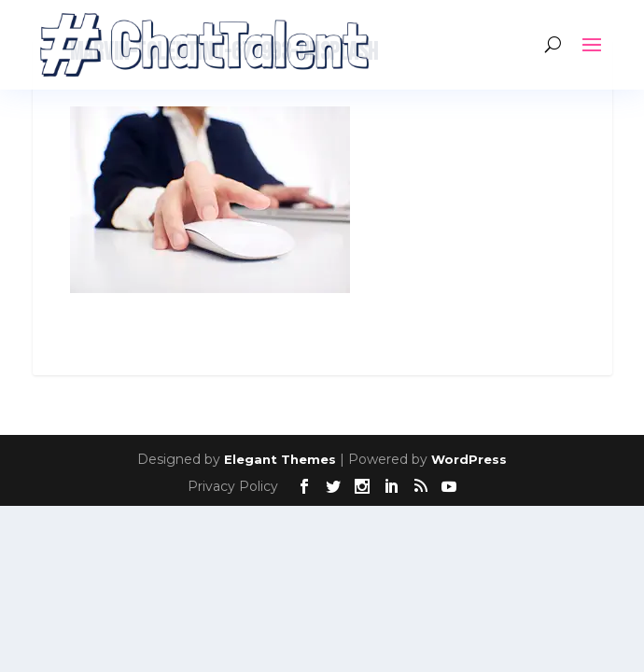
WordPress (469, 459)
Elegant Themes (280, 459)
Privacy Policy (233, 486)
